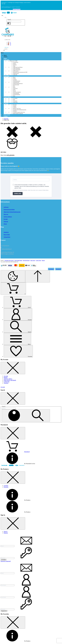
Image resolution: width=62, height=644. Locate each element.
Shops (5, 224)
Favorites (6, 487)
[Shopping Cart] (13, 289)
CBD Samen (16, 71)
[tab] (33, 486)
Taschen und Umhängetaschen (20, 110)
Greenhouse (16, 62)
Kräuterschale (16, 85)
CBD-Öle (15, 75)
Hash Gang (33, 261)
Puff (14, 100)
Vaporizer (15, 101)
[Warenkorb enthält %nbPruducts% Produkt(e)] (15, 452)
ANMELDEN (18, 194)
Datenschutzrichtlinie (9, 210)
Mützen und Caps (17, 108)
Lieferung (6, 207)
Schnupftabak (16, 93)
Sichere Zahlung (8, 217)
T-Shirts (15, 107)
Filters (14, 78)
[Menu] (17, 339)
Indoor (14, 64)
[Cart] (18, 302)
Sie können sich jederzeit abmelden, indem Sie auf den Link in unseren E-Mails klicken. (31, 190)
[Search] (14, 22)
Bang (14, 87)
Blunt (14, 77)
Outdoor (15, 65)
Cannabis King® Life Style (19, 112)
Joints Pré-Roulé (17, 70)
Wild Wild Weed (26, 261)
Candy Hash (38, 261)
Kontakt (6, 219)
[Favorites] (18, 351)
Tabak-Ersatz (16, 73)
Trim (14, 66)
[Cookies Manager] (13, 276)
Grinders (15, 80)
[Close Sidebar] (13, 368)
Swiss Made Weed (18, 261)
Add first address (8, 379)
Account (6, 376)
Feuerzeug (15, 88)
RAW (14, 90)
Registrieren (4, 611)
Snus (14, 96)
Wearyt (43, 261)
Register (6, 533)
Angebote (6, 232)
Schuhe (15, 106)
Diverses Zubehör (17, 92)
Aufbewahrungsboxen (18, 83)
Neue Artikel (7, 235)
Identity (6, 377)
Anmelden (4, 560)
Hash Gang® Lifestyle (18, 113)
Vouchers (6, 383)
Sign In (6, 531)
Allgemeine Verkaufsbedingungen (12, 212)
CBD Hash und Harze (18, 67)
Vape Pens (15, 102)
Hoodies (15, 105)
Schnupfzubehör (17, 95)
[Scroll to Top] (38, 276)
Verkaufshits (7, 237)
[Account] (18, 314)
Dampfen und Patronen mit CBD (20, 72)
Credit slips (7, 382)
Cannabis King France (9, 261)
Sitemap (6, 222)
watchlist (6, 486)
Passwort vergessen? (6, 561)
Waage (14, 91)
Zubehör (15, 111)
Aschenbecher (16, 82)
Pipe (14, 86)
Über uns (6, 214)
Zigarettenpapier (17, 81)
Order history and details (10, 380)
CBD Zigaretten (17, 68)
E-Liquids (15, 98)
